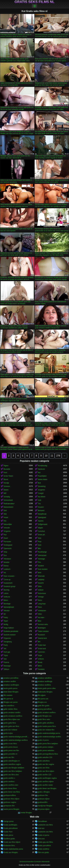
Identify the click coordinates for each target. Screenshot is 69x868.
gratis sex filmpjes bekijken (14, 768)
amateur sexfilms (44, 685)
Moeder (7, 562)
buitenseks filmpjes (45, 692)
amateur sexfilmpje (45, 681)
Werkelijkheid (9, 607)
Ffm (39, 562)
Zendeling (42, 486)
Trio (39, 504)
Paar (40, 542)
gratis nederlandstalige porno (49, 733)
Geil (5, 511)
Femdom (41, 669)
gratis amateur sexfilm (12, 713)
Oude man (42, 645)
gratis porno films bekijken (48, 744)
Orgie (40, 655)
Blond (6, 479)
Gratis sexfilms (43, 849)
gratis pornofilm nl (10, 754)
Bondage (7, 604)
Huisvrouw (42, 593)
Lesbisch (7, 569)
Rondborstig (42, 466)
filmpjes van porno (11, 702)
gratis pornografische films (48, 754)
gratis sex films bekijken (13, 771)
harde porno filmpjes (11, 809)
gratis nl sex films (10, 744)
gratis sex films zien (11, 775)
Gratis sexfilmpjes (10, 825)
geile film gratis (44, 706)
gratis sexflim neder (45, 785)
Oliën (40, 614)
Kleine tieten (43, 479)
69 (5, 614)
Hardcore (41, 469)
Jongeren (41, 490)
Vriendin (7, 528)
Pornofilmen (42, 821)
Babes (6, 490)
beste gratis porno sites (47, 688)
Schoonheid (8, 500)
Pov (5, 535)
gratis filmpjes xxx (45, 716)
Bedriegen (42, 628)
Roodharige (42, 552)
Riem (40, 607)
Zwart (6, 538)
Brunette (7, 469)
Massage (7, 666)
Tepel (6, 621)
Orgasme (7, 638)
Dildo (40, 586)
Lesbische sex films (45, 825)
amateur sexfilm (10, 681)
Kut (39, 473)
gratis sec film (9, 757)
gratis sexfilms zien (11, 785)
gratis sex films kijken (46, 771)
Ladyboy (41, 580)
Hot (5, 521)
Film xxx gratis (43, 852)
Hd (5, 573)
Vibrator (7, 611)
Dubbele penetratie (11, 631)
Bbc (39, 548)
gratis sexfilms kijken (46, 782)
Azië (39, 500)
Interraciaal (42, 555)
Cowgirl (41, 493)
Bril (39, 642)
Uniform (41, 659)
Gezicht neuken (10, 635)
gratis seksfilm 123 (45, 757)
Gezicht (41, 583)
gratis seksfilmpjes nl (12, 761)
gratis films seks (44, 719)
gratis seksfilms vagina (12, 764)
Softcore (7, 597)
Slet (5, 514)
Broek (40, 662)
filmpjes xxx (42, 702)
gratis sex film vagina (46, 764)
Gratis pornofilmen (11, 828)
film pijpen (42, 695)
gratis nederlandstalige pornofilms (16, 737)
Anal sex (41, 828)
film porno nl (8, 699)
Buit (39, 483)
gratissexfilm (43, 802)
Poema (6, 662)
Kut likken (42, 497)
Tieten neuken (43, 631)
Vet (5, 649)
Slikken (6, 669)
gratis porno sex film (11, 751)
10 (46, 456)
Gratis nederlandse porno (13, 849)
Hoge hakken (9, 628)
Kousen (41, 507)
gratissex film (43, 795)
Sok (5, 659)
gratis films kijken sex (12, 719)
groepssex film (9, 806)
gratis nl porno (43, 740)
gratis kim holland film (46, 730)
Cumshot (41, 531)
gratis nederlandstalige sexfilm (49, 737)
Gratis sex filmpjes (11, 852)
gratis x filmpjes (44, 792)
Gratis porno (8, 835)
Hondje (6, 483)
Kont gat (7, 652)
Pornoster (7, 542)
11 (52, 456)
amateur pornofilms (11, 678)
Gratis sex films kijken (12, 842)
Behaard (41, 511)
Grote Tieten (8, 476)
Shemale (41, 576)
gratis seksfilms (44, 761)
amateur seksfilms (45, 678)
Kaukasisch (8, 583)
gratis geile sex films (11, 726)
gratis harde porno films (47, 726)
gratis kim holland (10, 730)
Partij (6, 645)
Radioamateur (9, 504)
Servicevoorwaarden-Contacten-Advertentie (34, 862)
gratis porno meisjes (45, 747)
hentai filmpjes (26, 813)
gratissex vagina (10, 802)
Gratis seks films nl (34, 2)
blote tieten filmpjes (11, 692)
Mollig (6, 624)
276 (58, 456)
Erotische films (9, 846)
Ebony (6, 566)
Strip (5, 552)
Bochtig (6, 590)
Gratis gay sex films (45, 842)
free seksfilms (9, 706)
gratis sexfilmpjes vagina (47, 778)
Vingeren (7, 531)
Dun (5, 555)
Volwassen (42, 611)
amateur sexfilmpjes (11, 685)
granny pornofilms (45, 709)
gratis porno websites (46, 751)
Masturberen (8, 507)
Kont (5, 473)
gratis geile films (10, 723)
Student (41, 566)
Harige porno (9, 821)
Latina (6, 593)
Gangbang (8, 642)
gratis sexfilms (9, 782)
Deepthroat (42, 514)
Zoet (40, 545)
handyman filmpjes (45, 806)
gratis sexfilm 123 (44, 775)
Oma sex (41, 839)
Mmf (39, 573)
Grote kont (42, 649)
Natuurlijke (8, 524)
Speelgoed (42, 517)
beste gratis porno (10, 688)
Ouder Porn (8, 832)
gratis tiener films (10, 788)
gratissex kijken (44, 799)
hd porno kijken (44, 809)
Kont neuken (43, 569)
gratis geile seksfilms (46, 723)
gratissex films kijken (11, 799)
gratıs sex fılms (44, 768)
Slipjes (40, 528)
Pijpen (6, 466)
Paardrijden (42, 476)
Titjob (6, 655)
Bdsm (6, 600)
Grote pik (41, 535)
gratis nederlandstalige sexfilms (16, 740)
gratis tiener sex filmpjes (47, 788)
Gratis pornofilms (44, 846)
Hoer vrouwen (9, 576)
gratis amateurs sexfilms (13, 716)
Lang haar (42, 604)
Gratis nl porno (43, 835)
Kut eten (41, 617)
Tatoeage (41, 559)
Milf (5, 493)
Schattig (7, 497)
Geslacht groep (9, 586)
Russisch (41, 635)
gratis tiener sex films (12, 792)
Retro (40, 600)
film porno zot (43, 699)
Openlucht (8, 548)
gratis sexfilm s (9, 778)
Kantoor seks (43, 624)
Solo (40, 538)
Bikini (40, 666)
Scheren (7, 486)
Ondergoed (8, 545)
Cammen (41, 652)
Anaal (6, 517)
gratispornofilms (10, 795)
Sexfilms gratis (9, 839)
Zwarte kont (42, 638)
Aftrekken (7, 559)
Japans (41, 521)
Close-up (7, 580)
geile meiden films (10, 709)
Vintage (41, 597)
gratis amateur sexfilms (47, 713)
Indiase (41, 590)
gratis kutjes (8, 733)
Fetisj (6, 617)
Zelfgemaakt (43, 524)
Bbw (39, 621)
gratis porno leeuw (11, 747)
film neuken (8, 695)
